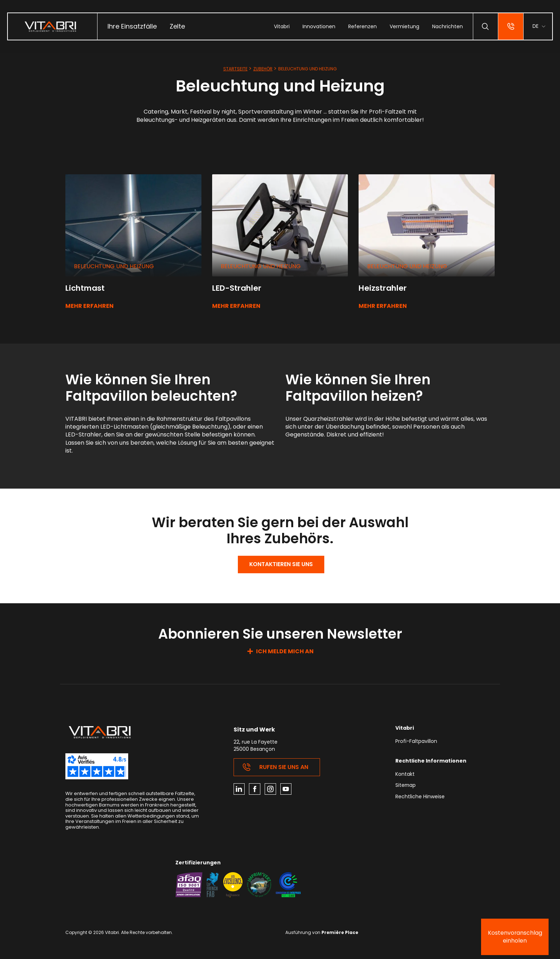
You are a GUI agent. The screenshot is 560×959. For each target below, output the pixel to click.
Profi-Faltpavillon (416, 742)
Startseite (235, 69)
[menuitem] (132, 26)
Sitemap (406, 786)
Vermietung (404, 26)
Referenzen (362, 26)
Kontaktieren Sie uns (281, 565)
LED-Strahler (238, 288)
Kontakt (405, 775)
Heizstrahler (384, 288)
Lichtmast (86, 288)
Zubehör (263, 69)
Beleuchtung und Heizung (114, 266)
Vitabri (281, 26)
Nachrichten (447, 26)
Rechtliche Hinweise (420, 797)
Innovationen (319, 26)
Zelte (177, 26)
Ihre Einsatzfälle (132, 26)
